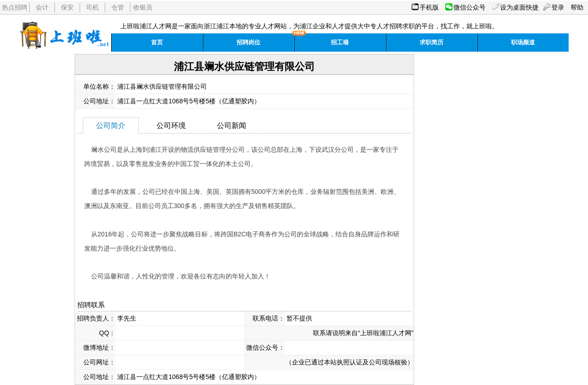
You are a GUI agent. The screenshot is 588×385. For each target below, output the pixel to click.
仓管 (118, 7)
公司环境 (171, 126)
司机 (92, 7)
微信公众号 (469, 7)
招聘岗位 (248, 42)
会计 (42, 7)
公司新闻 (232, 126)
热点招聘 (15, 7)
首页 (157, 42)
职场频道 (523, 42)
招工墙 (340, 42)
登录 (558, 7)
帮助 (577, 7)
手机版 (429, 7)
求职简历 (432, 42)
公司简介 (111, 126)
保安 (67, 7)
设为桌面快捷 (519, 7)
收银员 (143, 7)
